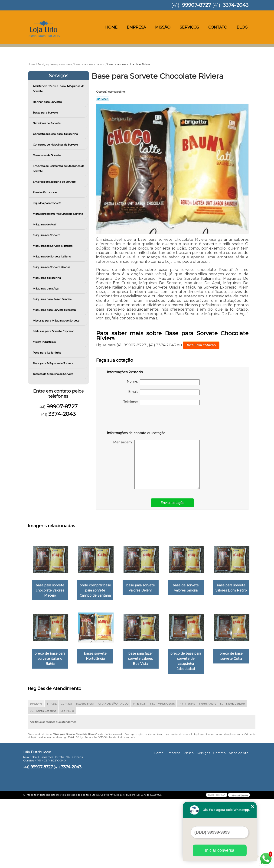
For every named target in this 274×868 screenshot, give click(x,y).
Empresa (136, 27)
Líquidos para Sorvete (47, 203)
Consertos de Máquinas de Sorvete (56, 145)
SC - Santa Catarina (43, 780)
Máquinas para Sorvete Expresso (55, 310)
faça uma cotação (201, 345)
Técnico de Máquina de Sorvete (53, 374)
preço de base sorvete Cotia (98, 725)
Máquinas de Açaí (45, 224)
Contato (218, 27)
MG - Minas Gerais (162, 772)
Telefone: (161, 403)
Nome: (163, 382)
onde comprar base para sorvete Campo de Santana (98, 591)
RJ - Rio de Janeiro (232, 772)
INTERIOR (139, 772)
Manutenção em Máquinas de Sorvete (58, 214)
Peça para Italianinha (47, 353)
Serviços (189, 27)
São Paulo (67, 780)
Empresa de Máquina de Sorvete (54, 182)
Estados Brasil (85, 772)
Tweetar (103, 99)
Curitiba (66, 772)
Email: (164, 392)
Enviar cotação (172, 503)
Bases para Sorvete (46, 112)
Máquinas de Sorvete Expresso (53, 246)
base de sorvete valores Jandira (192, 588)
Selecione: (36, 772)
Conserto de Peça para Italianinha (56, 134)
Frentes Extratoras (45, 192)
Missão (163, 27)
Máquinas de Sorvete (47, 235)
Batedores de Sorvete (47, 123)
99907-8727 (197, 5)
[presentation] (136, 419)
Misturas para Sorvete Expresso (54, 331)
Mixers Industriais (44, 342)
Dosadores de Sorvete (47, 155)
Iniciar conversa (220, 850)
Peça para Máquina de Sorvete (53, 363)
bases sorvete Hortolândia (145, 657)
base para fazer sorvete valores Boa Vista (192, 659)
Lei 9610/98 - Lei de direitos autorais (115, 806)
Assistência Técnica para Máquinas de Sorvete (59, 89)
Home (111, 27)
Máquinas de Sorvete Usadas (52, 267)
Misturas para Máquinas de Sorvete (56, 320)
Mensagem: (156, 465)
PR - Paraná (187, 772)
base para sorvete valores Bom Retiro (51, 657)
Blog (242, 27)
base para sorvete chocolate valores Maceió (51, 591)
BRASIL (52, 772)
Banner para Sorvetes (47, 102)
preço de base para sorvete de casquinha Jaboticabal (51, 730)
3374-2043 (236, 5)
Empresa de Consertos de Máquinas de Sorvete (59, 168)
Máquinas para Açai (46, 288)
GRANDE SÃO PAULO (113, 772)
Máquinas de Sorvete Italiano (52, 256)
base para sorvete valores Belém (145, 588)
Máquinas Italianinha (47, 278)
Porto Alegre (208, 772)
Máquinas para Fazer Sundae (52, 299)
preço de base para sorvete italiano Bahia (98, 659)
